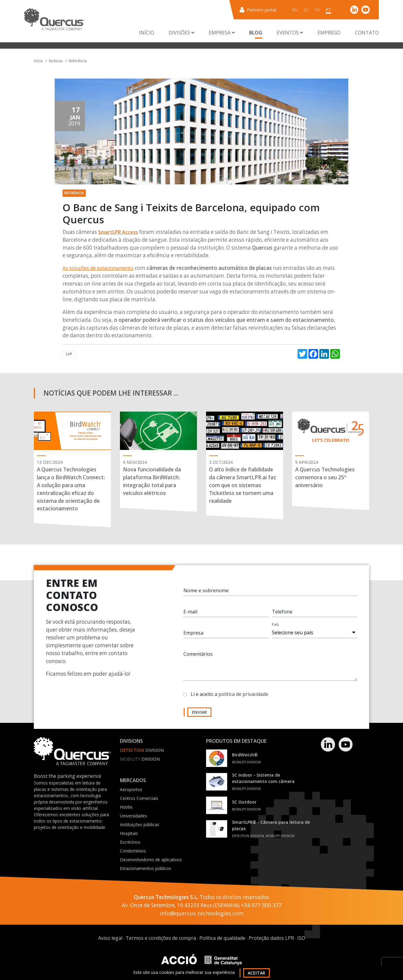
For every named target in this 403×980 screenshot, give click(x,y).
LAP (69, 354)
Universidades (134, 816)
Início (147, 33)
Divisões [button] (181, 33)
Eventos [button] (290, 33)
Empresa (193, 633)
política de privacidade (243, 694)
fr (317, 10)
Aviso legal (110, 938)
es (306, 10)
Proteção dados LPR (271, 938)
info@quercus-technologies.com (202, 913)
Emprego (329, 33)
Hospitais (129, 833)
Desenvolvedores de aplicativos (151, 860)
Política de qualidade (222, 938)
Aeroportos (131, 789)
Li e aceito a (229, 694)
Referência (78, 61)
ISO (301, 938)
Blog (256, 33)
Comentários (198, 654)
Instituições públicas (140, 825)
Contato (367, 33)
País (275, 624)
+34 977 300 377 (261, 905)
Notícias (56, 61)
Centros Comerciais (139, 798)
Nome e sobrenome (206, 590)
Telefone (282, 612)
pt (328, 10)
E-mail (190, 612)
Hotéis (126, 807)
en (295, 10)
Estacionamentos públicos (146, 868)
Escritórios (130, 842)
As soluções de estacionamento (98, 268)
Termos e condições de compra (161, 938)
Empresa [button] (222, 33)
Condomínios (133, 851)
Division (142, 750)
